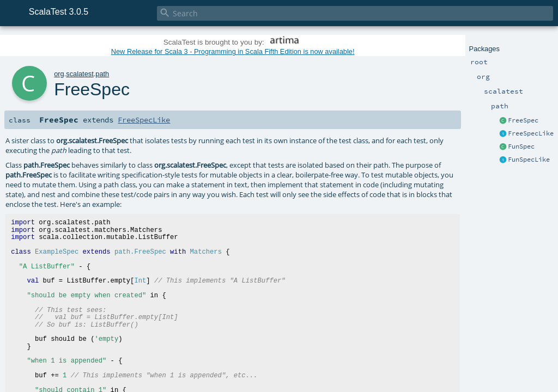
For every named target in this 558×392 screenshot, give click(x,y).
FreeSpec (523, 120)
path (102, 74)
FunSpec (521, 146)
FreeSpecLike (531, 133)
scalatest (80, 74)
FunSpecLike (529, 160)
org (59, 74)
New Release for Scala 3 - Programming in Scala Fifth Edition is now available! (233, 51)
